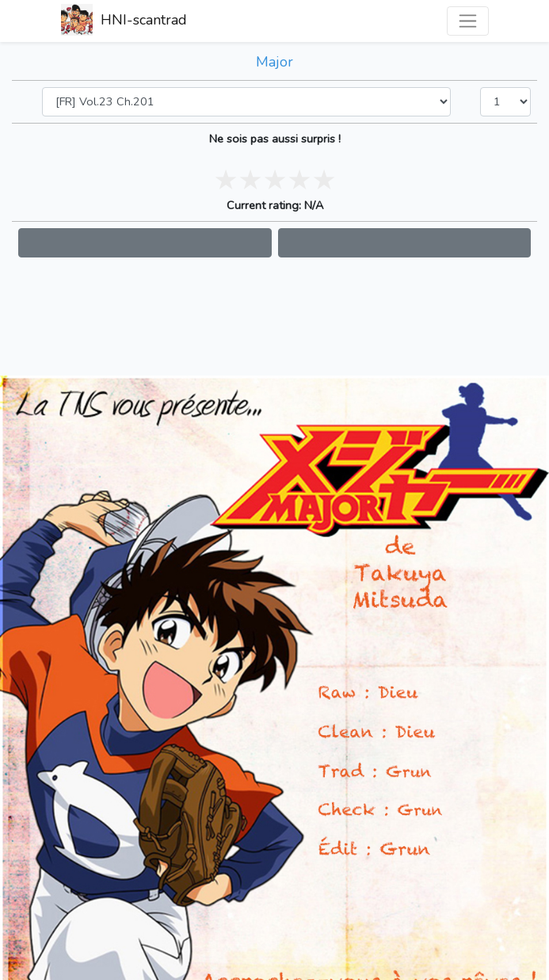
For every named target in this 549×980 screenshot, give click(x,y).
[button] (145, 243)
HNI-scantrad (124, 21)
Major (274, 62)
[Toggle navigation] (468, 21)
